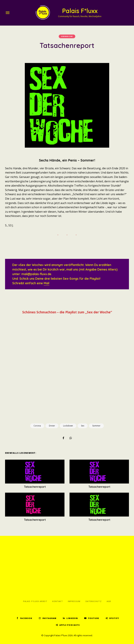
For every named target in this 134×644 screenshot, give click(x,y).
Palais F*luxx (80, 11)
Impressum (74, 601)
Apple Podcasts (70, 625)
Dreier (52, 426)
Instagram (49, 618)
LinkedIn (72, 618)
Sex (83, 426)
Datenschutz (94, 601)
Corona (37, 426)
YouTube (93, 618)
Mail (46, 283)
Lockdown (68, 426)
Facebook (26, 618)
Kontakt (58, 601)
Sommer (96, 426)
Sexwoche (67, 36)
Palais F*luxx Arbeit (35, 601)
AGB (109, 601)
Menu (8, 13)
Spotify (114, 618)
